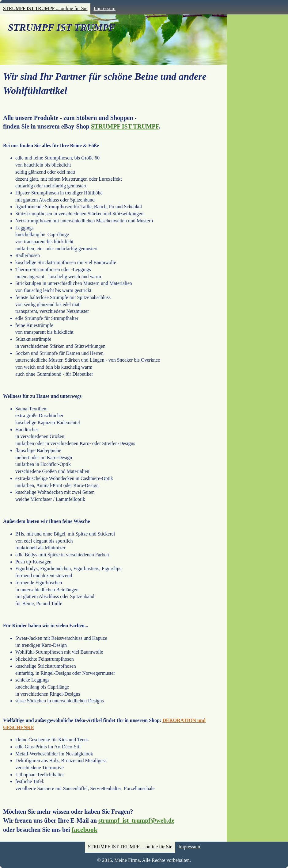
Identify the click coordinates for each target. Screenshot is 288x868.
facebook (85, 830)
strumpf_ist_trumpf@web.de (136, 820)
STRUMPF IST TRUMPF (62, 27)
